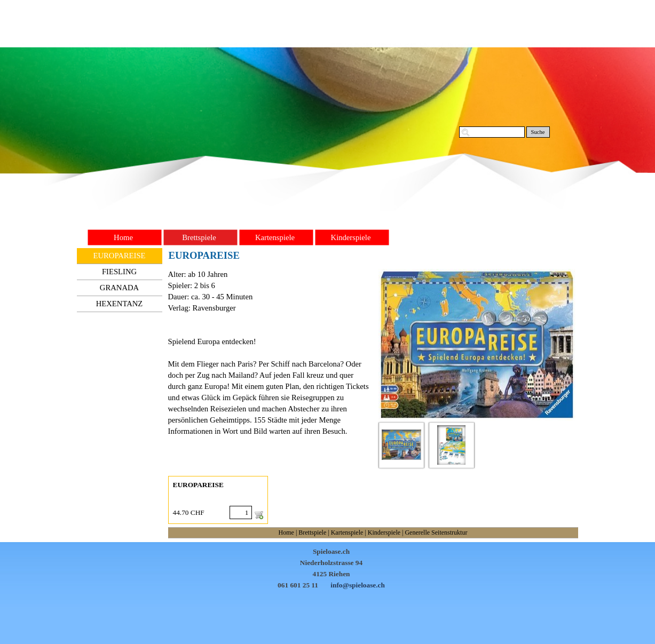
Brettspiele (312, 532)
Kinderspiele (384, 532)
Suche (538, 132)
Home (286, 532)
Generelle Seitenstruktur (436, 532)
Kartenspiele (347, 532)
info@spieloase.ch (358, 585)
